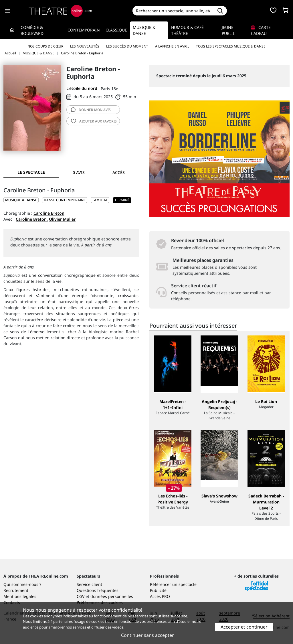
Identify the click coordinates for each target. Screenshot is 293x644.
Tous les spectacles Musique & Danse (231, 46)
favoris (94, 121)
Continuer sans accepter (148, 635)
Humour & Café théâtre (187, 30)
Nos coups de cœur (45, 46)
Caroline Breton (49, 213)
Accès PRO (160, 596)
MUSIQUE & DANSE (21, 200)
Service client (89, 584)
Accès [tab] (119, 172)
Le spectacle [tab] (31, 172)
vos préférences (153, 621)
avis (91, 110)
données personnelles (112, 596)
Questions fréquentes (98, 590)
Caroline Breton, (32, 219)
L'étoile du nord (82, 88)
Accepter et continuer (244, 627)
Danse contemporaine (65, 200)
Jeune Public (229, 30)
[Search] (173, 11)
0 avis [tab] (79, 172)
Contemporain (84, 30)
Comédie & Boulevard (32, 30)
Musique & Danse (144, 30)
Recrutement (16, 590)
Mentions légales (20, 596)
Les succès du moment (127, 46)
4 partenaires (62, 621)
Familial (100, 200)
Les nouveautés (85, 46)
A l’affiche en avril (172, 46)
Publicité (158, 590)
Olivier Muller (62, 219)
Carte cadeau (261, 30)
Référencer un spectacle (173, 584)
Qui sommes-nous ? (22, 584)
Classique (116, 30)
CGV (81, 596)
